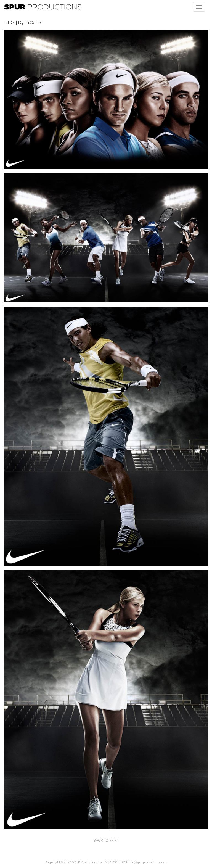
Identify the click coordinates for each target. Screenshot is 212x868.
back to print (106, 840)
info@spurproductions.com (147, 862)
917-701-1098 (116, 862)
